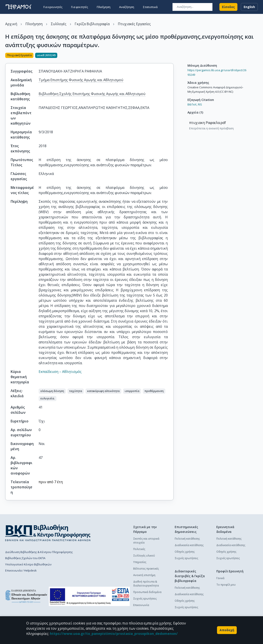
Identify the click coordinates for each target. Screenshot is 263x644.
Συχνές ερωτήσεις (145, 599)
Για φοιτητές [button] (80, 7)
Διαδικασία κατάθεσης (189, 545)
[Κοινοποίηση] (172, 56)
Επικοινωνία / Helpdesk (21, 570)
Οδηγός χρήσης (185, 552)
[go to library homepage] (48, 533)
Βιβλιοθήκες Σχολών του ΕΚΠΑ (25, 558)
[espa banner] (89, 596)
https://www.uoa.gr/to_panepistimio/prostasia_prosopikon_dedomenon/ (114, 634)
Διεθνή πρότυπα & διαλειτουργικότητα (146, 584)
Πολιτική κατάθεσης (187, 539)
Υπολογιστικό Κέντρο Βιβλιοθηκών (28, 564)
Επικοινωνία (141, 605)
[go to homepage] (18, 7)
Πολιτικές (139, 549)
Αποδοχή (227, 630)
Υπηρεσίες (140, 562)
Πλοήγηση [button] (104, 7)
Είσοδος (228, 7)
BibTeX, (192, 104)
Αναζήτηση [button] (127, 7)
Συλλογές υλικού (144, 556)
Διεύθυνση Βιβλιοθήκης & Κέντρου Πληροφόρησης (39, 552)
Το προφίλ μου (226, 585)
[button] (52, 391)
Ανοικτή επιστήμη (144, 575)
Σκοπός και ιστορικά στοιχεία (146, 541)
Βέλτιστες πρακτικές (146, 569)
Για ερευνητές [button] (53, 7)
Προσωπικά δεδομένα (147, 592)
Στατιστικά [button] (150, 7)
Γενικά (220, 578)
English (249, 7)
